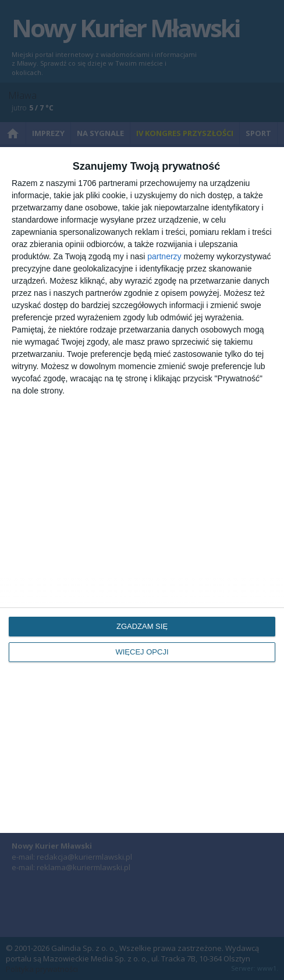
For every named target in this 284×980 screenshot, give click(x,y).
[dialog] (142, 490)
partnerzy (164, 256)
